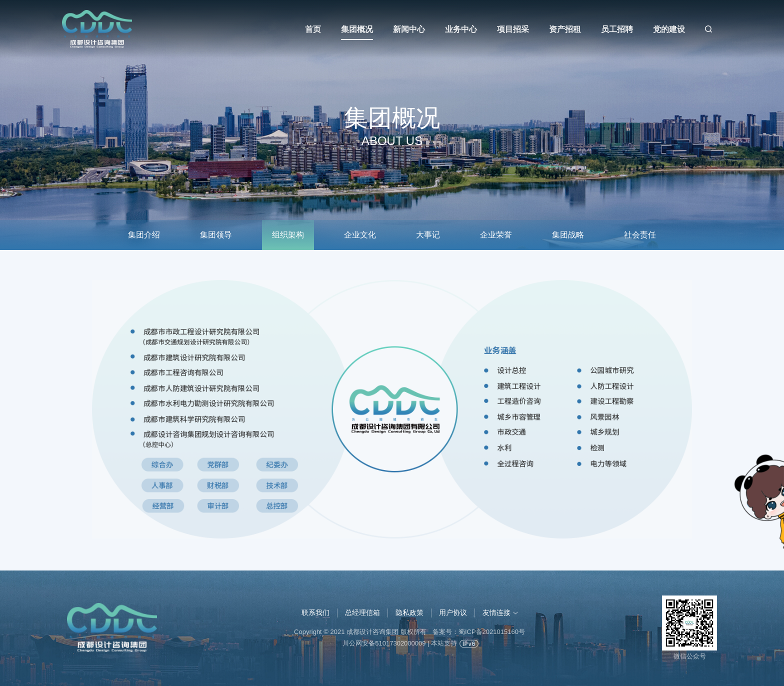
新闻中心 (409, 29)
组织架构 (288, 235)
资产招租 (565, 29)
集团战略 (568, 235)
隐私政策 (409, 612)
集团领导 (216, 235)
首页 (313, 29)
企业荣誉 (496, 235)
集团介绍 (144, 235)
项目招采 (513, 29)
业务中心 (461, 29)
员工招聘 (617, 29)
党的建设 (669, 29)
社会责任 (640, 235)
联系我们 (315, 612)
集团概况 (357, 29)
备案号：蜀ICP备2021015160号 (479, 632)
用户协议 (453, 612)
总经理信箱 (362, 612)
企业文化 (360, 235)
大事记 (428, 235)
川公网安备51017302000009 (384, 643)
